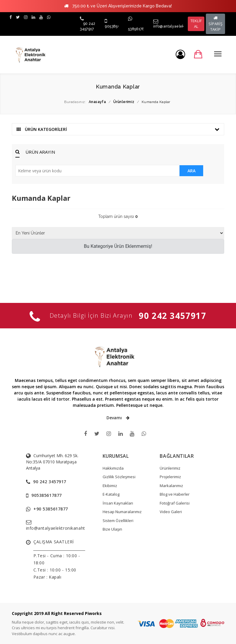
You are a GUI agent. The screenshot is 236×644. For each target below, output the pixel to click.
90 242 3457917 (172, 316)
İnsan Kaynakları (118, 503)
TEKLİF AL (196, 24)
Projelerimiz (170, 477)
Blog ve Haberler (175, 494)
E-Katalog (111, 494)
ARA (191, 171)
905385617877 (117, 26)
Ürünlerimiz (170, 468)
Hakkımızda (113, 468)
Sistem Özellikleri (118, 521)
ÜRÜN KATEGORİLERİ (118, 129)
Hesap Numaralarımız (122, 512)
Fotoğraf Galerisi (175, 503)
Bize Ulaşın (112, 529)
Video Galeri (171, 512)
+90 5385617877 (51, 509)
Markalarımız (171, 486)
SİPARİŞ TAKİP (215, 24)
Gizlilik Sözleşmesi (119, 477)
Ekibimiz (110, 486)
